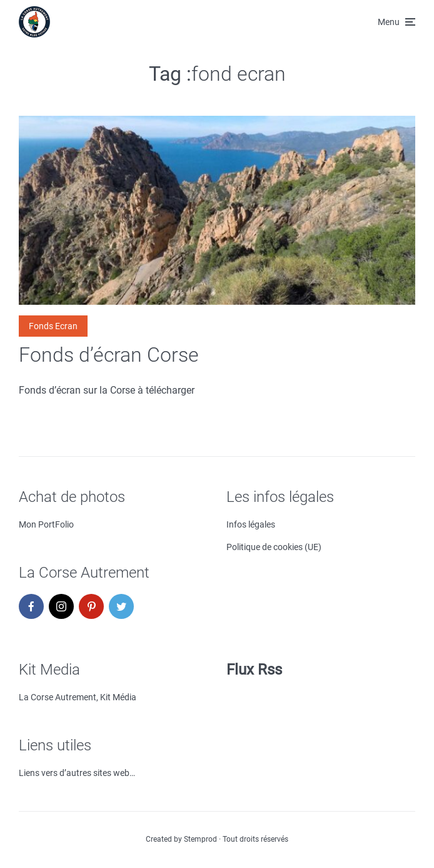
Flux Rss (254, 670)
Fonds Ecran (53, 326)
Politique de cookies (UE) (274, 547)
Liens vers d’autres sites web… (77, 773)
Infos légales (251, 524)
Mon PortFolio (46, 524)
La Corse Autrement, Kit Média (78, 697)
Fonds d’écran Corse (109, 355)
